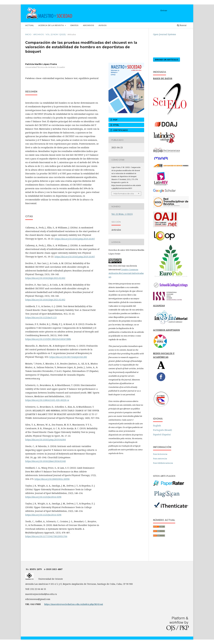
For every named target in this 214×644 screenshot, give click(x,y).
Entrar (164, 10)
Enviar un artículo (167, 60)
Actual (30, 25)
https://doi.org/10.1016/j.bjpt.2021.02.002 (45, 278)
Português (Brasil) (163, 430)
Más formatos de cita (124, 194)
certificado (120, 130)
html (116, 125)
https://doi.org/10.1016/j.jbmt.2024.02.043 (46, 461)
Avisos (103, 25)
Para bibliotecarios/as (163, 463)
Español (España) (162, 434)
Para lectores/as (160, 454)
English (157, 426)
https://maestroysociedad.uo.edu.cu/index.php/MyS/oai (74, 604)
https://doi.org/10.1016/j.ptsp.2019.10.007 (75, 239)
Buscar (182, 25)
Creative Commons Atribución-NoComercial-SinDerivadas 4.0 (126, 273)
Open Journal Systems (165, 34)
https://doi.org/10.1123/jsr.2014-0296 (43, 497)
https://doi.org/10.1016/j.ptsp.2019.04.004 (45, 440)
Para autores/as (160, 459)
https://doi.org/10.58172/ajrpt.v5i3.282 (68, 357)
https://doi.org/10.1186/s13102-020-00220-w (47, 400)
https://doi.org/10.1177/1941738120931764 (46, 536)
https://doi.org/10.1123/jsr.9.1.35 (41, 317)
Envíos (74, 25)
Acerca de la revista (51, 25)
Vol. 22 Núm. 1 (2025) (56, 34)
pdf (115, 120)
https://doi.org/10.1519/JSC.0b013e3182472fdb (48, 339)
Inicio (28, 34)
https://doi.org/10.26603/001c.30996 (52, 479)
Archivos (88, 25)
